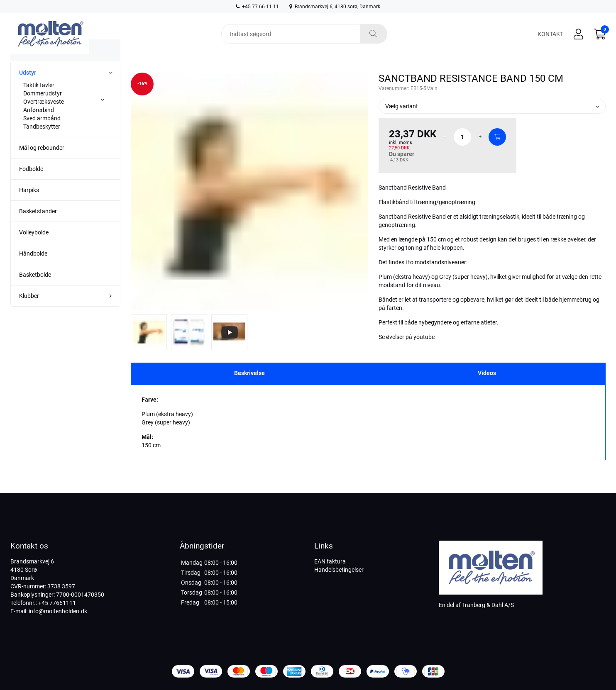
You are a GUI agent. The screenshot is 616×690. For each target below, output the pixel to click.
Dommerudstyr (43, 109)
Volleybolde (34, 248)
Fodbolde (31, 185)
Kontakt (550, 34)
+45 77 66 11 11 (257, 7)
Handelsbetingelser (339, 570)
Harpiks (29, 206)
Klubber (29, 312)
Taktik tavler (39, 101)
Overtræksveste (44, 117)
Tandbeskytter (42, 142)
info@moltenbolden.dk (58, 611)
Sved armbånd (42, 134)
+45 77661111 (57, 603)
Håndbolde (33, 269)
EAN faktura (330, 561)
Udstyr (28, 88)
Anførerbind (39, 126)
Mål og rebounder (42, 163)
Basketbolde (35, 290)
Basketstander (38, 227)
